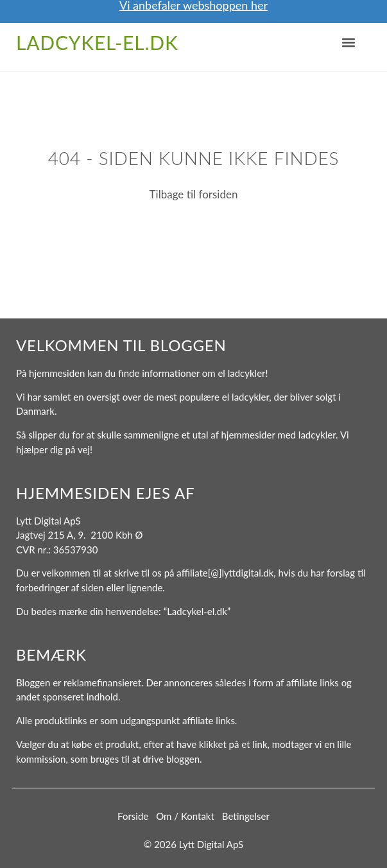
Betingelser (246, 816)
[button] (348, 43)
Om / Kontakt (185, 816)
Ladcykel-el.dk (97, 42)
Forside (133, 816)
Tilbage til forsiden (194, 194)
